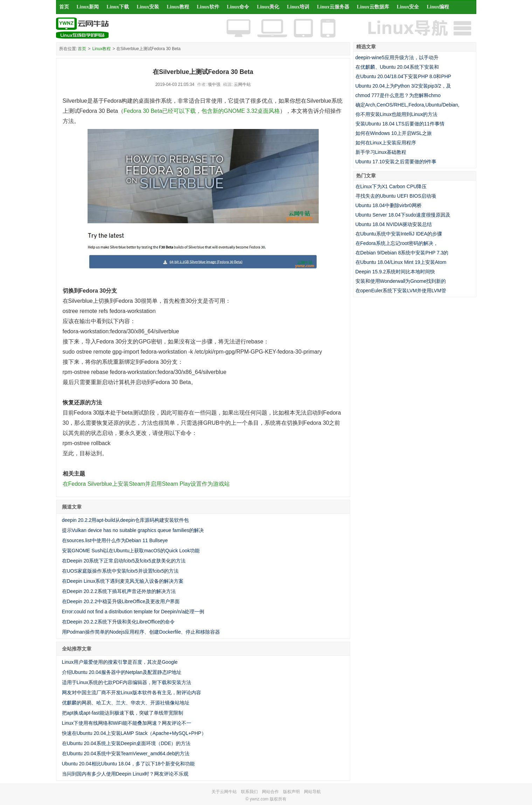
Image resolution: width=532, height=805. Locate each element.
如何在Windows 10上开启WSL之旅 (394, 133)
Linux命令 (238, 7)
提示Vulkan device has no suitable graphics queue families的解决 (133, 530)
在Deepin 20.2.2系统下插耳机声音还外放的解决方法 (119, 591)
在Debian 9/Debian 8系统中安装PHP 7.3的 (402, 253)
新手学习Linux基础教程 (381, 152)
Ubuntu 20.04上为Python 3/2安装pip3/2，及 (403, 86)
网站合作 (270, 792)
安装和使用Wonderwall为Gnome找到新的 (401, 281)
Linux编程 (438, 7)
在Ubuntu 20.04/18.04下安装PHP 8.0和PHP (403, 76)
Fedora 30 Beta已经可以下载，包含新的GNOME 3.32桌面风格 (202, 111)
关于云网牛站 (224, 792)
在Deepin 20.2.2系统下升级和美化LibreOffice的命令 (119, 622)
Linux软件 (208, 7)
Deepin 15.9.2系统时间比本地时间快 (395, 272)
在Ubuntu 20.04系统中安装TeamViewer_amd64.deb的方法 (126, 753)
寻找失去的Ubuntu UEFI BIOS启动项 (396, 196)
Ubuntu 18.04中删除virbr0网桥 (389, 205)
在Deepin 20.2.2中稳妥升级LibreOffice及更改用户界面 (121, 601)
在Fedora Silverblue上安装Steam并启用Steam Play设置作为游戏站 (146, 484)
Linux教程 (178, 7)
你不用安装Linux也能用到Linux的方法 (397, 114)
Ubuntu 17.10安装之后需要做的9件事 (396, 162)
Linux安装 (148, 7)
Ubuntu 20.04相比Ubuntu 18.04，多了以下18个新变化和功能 (129, 764)
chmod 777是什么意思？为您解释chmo (398, 95)
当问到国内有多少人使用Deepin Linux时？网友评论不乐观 (125, 774)
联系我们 (249, 792)
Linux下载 (118, 7)
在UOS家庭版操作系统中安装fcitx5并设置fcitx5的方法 (120, 571)
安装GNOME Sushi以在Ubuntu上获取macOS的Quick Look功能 (131, 551)
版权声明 (291, 792)
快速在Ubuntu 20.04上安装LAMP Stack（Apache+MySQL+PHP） (134, 733)
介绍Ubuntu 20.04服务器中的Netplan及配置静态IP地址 (122, 672)
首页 (64, 7)
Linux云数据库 (373, 7)
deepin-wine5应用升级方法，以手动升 (397, 57)
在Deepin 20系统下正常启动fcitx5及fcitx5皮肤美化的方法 (124, 561)
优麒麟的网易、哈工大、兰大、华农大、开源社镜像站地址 (126, 703)
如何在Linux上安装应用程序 (386, 143)
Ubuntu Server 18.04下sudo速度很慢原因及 (403, 215)
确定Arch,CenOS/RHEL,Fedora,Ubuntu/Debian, (407, 105)
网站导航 (312, 792)
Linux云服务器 (333, 7)
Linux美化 (268, 7)
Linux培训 (298, 7)
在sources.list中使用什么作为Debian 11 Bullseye (115, 540)
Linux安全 (408, 7)
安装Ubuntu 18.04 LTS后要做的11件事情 (400, 124)
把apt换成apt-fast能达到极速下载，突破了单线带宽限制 (123, 713)
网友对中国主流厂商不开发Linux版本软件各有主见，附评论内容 (132, 693)
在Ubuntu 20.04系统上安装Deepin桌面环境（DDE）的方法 (126, 743)
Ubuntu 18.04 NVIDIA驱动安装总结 (394, 224)
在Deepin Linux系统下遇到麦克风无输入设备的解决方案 (123, 581)
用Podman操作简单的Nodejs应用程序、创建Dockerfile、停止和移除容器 (141, 632)
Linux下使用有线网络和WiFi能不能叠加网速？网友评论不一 (127, 723)
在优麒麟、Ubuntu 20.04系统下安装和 (397, 67)
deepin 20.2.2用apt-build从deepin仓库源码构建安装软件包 (126, 520)
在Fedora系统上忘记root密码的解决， (397, 243)
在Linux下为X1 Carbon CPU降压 (391, 186)
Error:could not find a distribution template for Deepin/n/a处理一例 (133, 612)
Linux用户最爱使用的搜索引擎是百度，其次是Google (120, 662)
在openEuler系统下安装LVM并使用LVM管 (401, 291)
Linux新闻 (88, 7)
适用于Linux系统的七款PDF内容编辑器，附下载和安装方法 (127, 682)
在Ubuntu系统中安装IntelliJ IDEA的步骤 (399, 234)
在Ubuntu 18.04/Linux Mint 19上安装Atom (401, 262)
